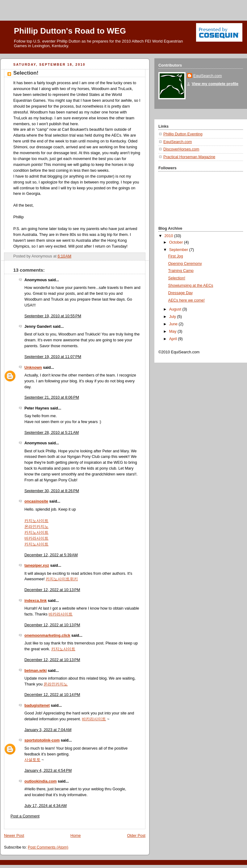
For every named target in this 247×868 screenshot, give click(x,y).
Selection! (177, 278)
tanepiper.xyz (37, 566)
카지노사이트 (36, 521)
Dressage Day (181, 293)
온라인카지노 (36, 527)
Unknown (33, 368)
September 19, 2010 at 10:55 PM (53, 316)
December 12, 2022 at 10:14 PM (52, 695)
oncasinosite (36, 501)
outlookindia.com (40, 781)
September (179, 250)
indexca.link (36, 601)
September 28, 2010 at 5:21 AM (52, 433)
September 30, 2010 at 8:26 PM (52, 491)
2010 (170, 236)
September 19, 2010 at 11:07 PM (53, 357)
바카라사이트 (36, 538)
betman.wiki (36, 671)
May (173, 331)
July (173, 317)
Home (76, 836)
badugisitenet (37, 706)
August (176, 309)
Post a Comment (25, 816)
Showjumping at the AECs (191, 286)
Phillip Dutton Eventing (183, 134)
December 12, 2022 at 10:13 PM (52, 590)
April (174, 339)
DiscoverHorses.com (181, 149)
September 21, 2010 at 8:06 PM (52, 397)
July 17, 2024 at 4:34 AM (46, 806)
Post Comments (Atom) (48, 847)
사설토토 (32, 760)
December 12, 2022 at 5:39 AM (51, 555)
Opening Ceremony (185, 264)
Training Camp (181, 271)
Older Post (136, 836)
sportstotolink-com (42, 740)
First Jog (176, 256)
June (174, 324)
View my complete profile (215, 84)
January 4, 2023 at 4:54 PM (48, 771)
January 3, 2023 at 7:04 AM (48, 730)
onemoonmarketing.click (47, 636)
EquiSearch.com (208, 76)
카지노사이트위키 (62, 579)
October (177, 242)
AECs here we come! (186, 300)
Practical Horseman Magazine (189, 157)
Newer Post (14, 836)
